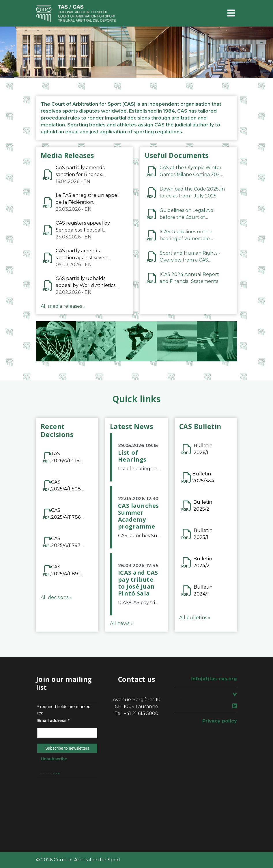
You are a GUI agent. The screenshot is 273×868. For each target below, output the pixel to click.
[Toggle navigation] (231, 13)
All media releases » (63, 306)
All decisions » (56, 597)
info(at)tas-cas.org (214, 679)
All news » (121, 623)
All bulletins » (195, 618)
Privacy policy (220, 721)
